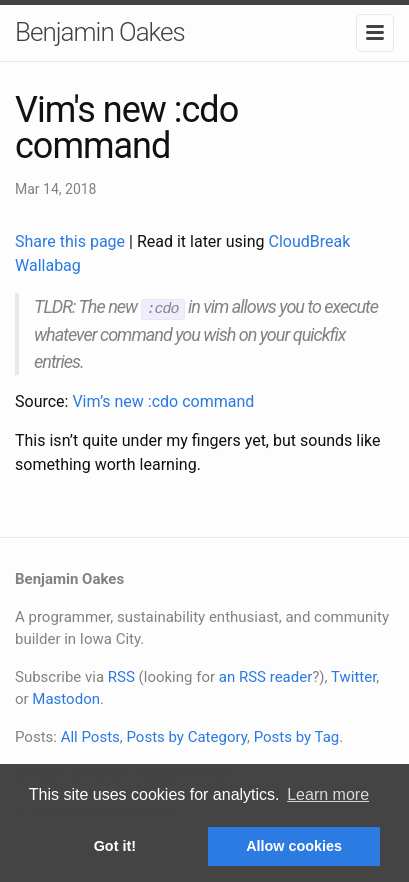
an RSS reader (266, 676)
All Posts (90, 736)
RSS (121, 676)
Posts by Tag (297, 736)
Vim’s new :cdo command (163, 400)
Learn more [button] (328, 794)
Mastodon (66, 698)
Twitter (353, 676)
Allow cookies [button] (294, 846)
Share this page (72, 241)
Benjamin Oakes (100, 32)
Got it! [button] (115, 846)
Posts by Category (186, 736)
